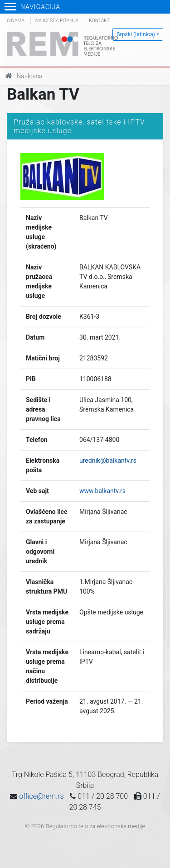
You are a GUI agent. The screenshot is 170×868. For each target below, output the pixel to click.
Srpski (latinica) (136, 34)
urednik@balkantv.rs (108, 460)
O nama (16, 21)
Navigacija (32, 7)
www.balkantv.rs (102, 491)
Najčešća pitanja (57, 21)
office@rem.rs (41, 796)
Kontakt (99, 21)
